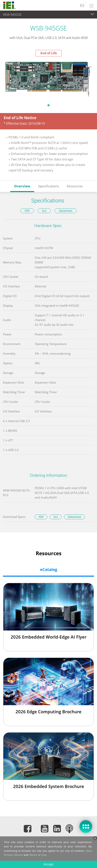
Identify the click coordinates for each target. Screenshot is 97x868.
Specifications (48, 186)
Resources (75, 186)
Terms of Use (38, 855)
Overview (22, 186)
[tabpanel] (48, 79)
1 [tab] (48, 105)
